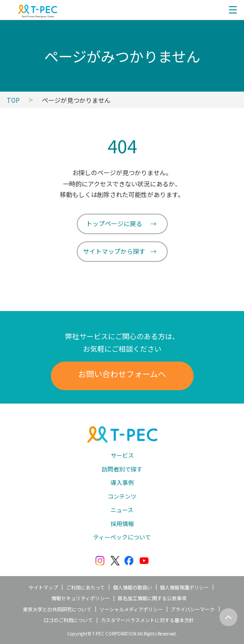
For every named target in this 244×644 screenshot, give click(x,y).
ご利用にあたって (85, 587)
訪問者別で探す (122, 469)
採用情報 (122, 524)
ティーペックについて (122, 537)
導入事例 (122, 482)
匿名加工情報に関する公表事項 (152, 598)
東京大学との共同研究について (57, 609)
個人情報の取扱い (132, 587)
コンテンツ (122, 496)
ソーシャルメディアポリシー (131, 609)
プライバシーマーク (192, 609)
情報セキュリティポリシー (81, 598)
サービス (122, 455)
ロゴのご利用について (68, 620)
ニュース (122, 510)
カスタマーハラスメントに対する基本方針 (147, 620)
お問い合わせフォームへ (122, 374)
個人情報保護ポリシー (184, 587)
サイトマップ (43, 587)
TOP (13, 100)
